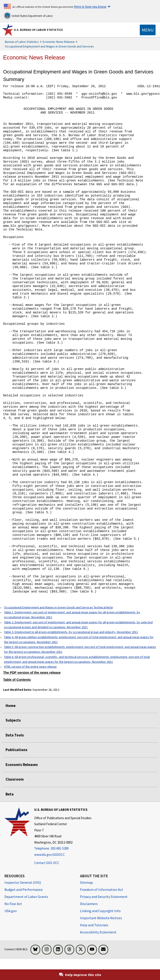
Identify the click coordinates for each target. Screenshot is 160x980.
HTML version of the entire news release (30, 667)
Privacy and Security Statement (104, 897)
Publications (16, 750)
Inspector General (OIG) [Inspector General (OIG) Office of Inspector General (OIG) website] (23, 882)
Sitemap (86, 882)
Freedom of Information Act (102, 889)
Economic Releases (22, 765)
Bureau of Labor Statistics (22, 42)
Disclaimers (89, 904)
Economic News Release (59, 42)
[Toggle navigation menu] (148, 30)
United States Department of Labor (28, 16)
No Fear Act (13, 904)
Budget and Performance (24, 889)
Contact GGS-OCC (47, 863)
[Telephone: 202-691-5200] (63, 849)
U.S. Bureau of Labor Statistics (38, 30)
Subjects (13, 720)
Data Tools (15, 735)
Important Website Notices (101, 918)
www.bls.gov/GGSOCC (50, 855)
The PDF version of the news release (32, 673)
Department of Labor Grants (26, 897)
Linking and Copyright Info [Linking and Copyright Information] (100, 911)
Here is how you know (90, 6)
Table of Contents (17, 680)
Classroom (15, 779)
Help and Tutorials (94, 925)
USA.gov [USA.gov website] (11, 911)
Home (11, 706)
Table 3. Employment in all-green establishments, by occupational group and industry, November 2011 (71, 632)
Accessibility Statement (98, 932)
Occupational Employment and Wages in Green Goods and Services (49, 46)
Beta (10, 794)
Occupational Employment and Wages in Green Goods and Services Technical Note (58, 607)
